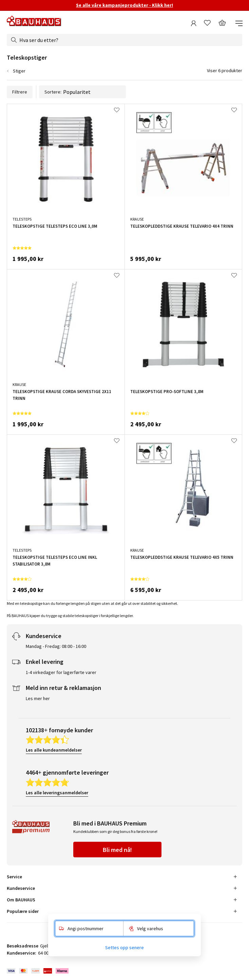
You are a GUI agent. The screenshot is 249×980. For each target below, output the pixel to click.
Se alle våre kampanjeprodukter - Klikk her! (124, 5)
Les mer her (38, 698)
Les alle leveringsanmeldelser (57, 793)
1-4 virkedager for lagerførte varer (61, 672)
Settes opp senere (124, 947)
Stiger (19, 71)
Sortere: (82, 92)
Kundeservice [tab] (21, 888)
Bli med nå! (117, 850)
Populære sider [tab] (23, 911)
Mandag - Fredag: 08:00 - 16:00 (56, 646)
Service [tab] (14, 877)
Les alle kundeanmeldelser (54, 750)
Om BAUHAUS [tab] (21, 900)
